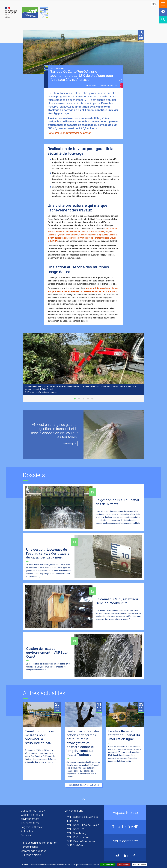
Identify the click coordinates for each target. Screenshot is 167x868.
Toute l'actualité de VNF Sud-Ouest (83, 785)
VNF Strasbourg (77, 833)
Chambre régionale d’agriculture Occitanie (98, 235)
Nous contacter (125, 841)
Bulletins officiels (31, 855)
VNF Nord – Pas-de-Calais (83, 825)
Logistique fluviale (32, 827)
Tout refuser (124, 865)
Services (26, 835)
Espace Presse (125, 813)
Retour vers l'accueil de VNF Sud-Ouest (103, 86)
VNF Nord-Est (75, 829)
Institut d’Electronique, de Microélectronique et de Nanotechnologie (78, 238)
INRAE (55, 241)
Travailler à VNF (125, 827)
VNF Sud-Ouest (76, 845)
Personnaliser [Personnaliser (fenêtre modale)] (140, 865)
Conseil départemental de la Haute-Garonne (85, 232)
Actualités (27, 831)
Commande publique (34, 851)
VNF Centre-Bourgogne (81, 841)
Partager (121, 81)
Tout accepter (108, 865)
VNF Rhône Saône (78, 837)
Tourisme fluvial (31, 823)
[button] (163, 4)
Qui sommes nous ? (33, 811)
